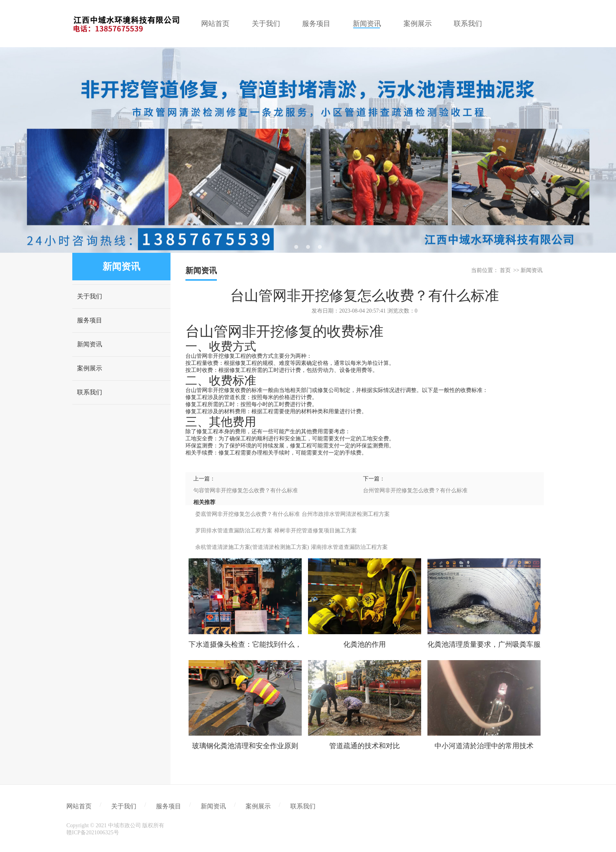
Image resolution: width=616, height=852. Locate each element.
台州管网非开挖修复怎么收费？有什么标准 (415, 490)
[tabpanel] (308, 150)
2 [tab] (308, 247)
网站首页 (79, 806)
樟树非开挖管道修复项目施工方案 (315, 531)
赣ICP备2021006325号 (93, 833)
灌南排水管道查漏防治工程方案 (349, 547)
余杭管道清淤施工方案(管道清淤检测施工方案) (252, 547)
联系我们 (90, 392)
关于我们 (90, 296)
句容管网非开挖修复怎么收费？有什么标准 (246, 490)
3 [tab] (320, 247)
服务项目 (90, 320)
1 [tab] (296, 247)
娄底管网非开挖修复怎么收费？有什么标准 (247, 514)
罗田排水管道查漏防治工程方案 (234, 531)
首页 (505, 270)
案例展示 (90, 368)
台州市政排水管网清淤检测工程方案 (346, 514)
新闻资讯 (90, 344)
